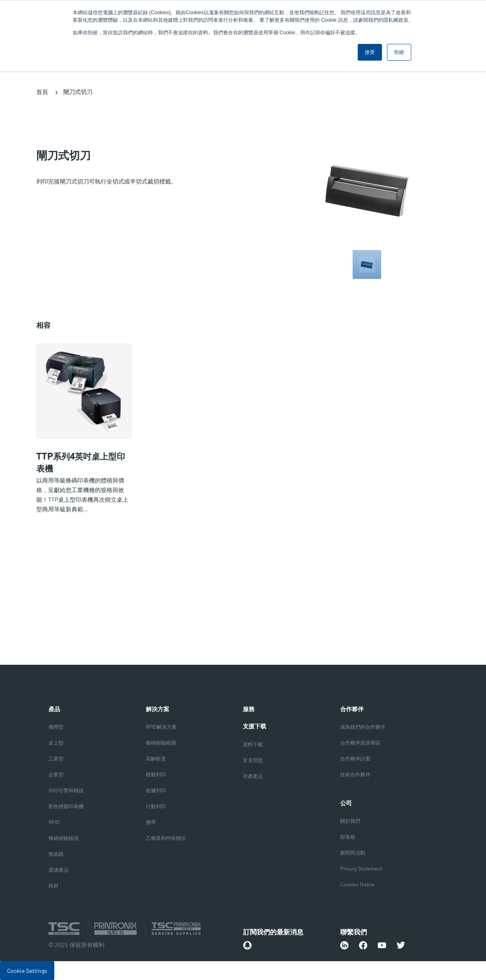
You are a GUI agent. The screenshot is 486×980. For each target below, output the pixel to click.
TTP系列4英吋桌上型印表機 (81, 463)
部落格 (348, 837)
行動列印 (156, 807)
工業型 (56, 759)
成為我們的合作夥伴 (363, 727)
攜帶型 (56, 727)
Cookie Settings (27, 971)
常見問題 (253, 761)
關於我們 (350, 821)
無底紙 (56, 854)
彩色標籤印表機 (66, 807)
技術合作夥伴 (355, 775)
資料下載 (253, 745)
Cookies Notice (358, 885)
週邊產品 (59, 870)
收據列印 (156, 791)
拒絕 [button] (399, 52)
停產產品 (253, 777)
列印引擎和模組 (66, 791)
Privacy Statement (361, 869)
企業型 (56, 775)
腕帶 (151, 823)
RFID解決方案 (161, 727)
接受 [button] (370, 52)
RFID (54, 823)
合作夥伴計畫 (355, 759)
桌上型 (56, 743)
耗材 (53, 886)
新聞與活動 (353, 853)
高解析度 (156, 759)
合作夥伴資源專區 (360, 743)
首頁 (42, 92)
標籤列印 (156, 775)
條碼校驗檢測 (64, 838)
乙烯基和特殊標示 (166, 838)
